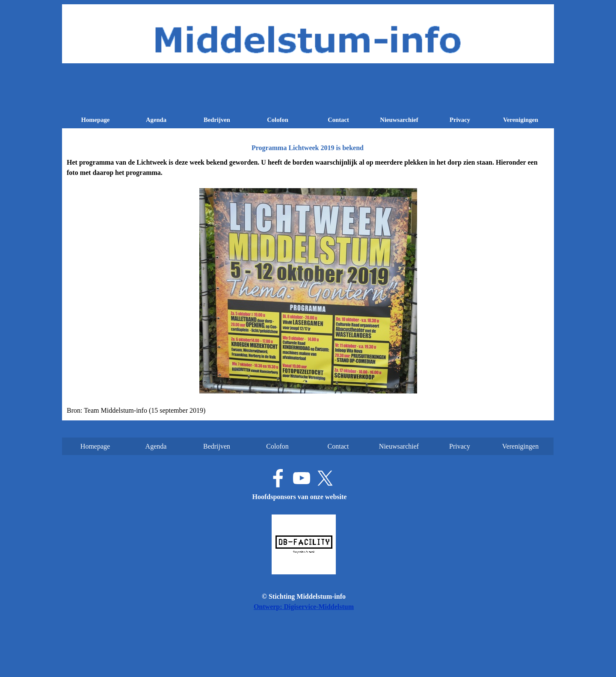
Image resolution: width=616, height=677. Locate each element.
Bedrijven (217, 120)
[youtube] (302, 478)
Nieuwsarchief (399, 120)
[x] (325, 478)
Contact (338, 120)
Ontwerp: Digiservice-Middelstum (304, 607)
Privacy (460, 120)
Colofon (278, 120)
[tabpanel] (308, 287)
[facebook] (278, 478)
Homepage (96, 120)
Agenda (156, 120)
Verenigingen (521, 120)
